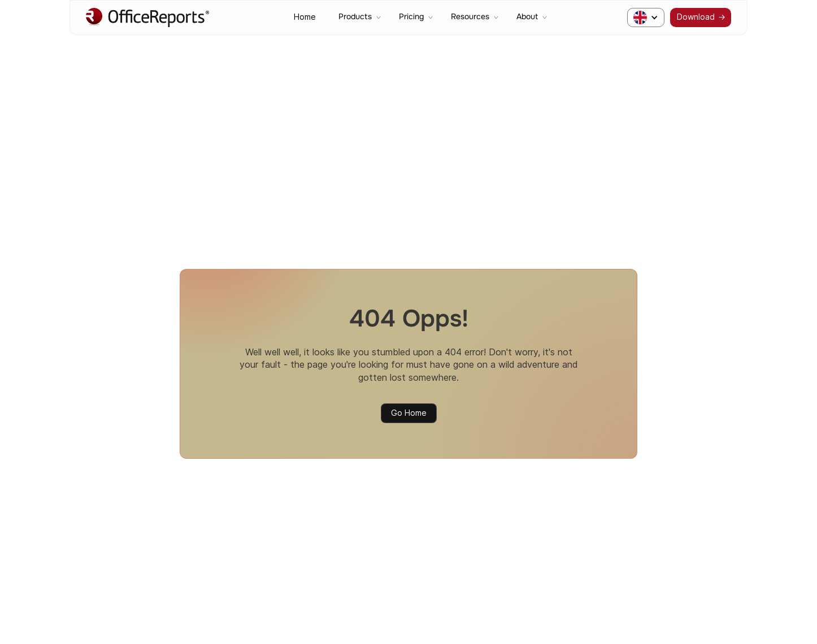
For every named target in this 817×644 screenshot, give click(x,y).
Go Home (409, 413)
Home (305, 17)
